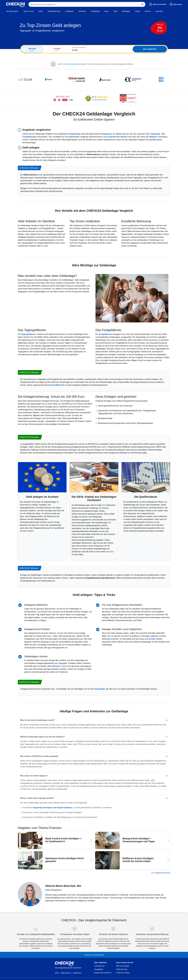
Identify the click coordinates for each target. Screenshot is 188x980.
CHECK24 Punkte (123, 973)
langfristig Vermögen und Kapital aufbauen (52, 808)
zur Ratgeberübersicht (161, 873)
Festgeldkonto (105, 334)
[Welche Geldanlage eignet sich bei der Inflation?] (94, 737)
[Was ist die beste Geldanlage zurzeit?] (94, 720)
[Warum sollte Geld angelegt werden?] (94, 798)
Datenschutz (66, 973)
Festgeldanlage (29, 137)
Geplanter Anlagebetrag (79, 47)
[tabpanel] (94, 49)
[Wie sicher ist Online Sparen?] (94, 776)
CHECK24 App (122, 969)
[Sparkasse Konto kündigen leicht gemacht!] (55, 860)
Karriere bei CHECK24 (103, 973)
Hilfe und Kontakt (123, 966)
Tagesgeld (155, 134)
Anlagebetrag (74, 134)
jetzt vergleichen (150, 49)
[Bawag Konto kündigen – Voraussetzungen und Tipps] (133, 840)
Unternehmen (99, 966)
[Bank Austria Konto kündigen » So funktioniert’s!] (55, 840)
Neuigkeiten (99, 969)
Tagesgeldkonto (29, 334)
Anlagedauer (106, 134)
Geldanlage (100, 689)
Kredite (152, 639)
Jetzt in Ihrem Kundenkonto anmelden (72, 64)
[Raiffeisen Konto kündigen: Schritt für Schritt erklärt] (133, 860)
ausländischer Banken (118, 137)
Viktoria (49, 895)
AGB (57, 973)
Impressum (77, 973)
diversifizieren (54, 666)
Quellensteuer (156, 140)
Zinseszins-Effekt (52, 385)
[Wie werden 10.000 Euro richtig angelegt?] (94, 756)
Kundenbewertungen (100, 100)
